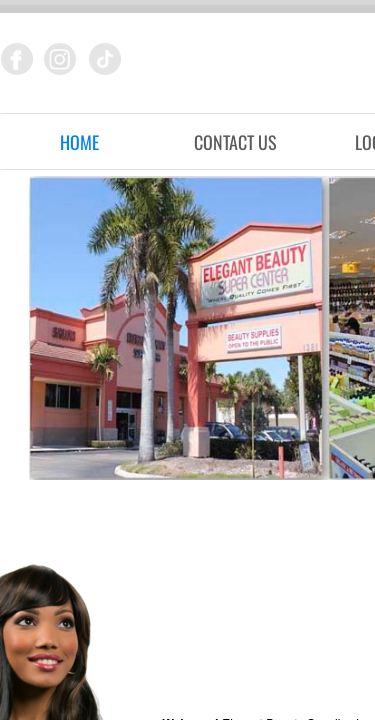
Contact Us (235, 142)
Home (79, 142)
